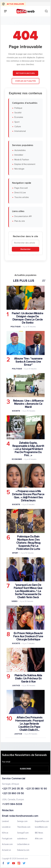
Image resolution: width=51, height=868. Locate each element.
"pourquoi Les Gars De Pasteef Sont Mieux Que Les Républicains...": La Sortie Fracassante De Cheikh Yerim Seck (28, 591)
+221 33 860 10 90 (36, 789)
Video (14, 601)
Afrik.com (39, 839)
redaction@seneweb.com (24, 816)
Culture (18, 127)
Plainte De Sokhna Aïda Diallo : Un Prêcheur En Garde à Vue (28, 678)
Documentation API (23, 216)
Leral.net (6, 821)
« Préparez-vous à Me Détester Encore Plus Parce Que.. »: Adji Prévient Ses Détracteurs (28, 496)
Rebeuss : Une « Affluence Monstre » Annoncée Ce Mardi (28, 404)
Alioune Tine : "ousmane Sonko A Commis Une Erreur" (28, 362)
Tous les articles (22, 197)
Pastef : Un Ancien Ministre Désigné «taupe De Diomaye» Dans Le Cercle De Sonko (28, 318)
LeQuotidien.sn (23, 845)
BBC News (39, 833)
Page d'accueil (21, 188)
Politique (18, 108)
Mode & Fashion (22, 160)
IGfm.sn (5, 833)
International (20, 131)
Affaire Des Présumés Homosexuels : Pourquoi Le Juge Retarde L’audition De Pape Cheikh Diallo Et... (29, 724)
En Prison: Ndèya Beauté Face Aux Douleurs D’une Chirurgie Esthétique (28, 636)
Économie (19, 117)
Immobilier (19, 155)
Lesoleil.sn (6, 827)
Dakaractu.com (23, 850)
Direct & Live (20, 193)
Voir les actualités (26, 81)
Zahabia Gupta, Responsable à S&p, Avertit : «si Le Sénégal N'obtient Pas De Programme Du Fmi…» (28, 449)
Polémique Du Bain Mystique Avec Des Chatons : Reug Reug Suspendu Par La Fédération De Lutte (28, 543)
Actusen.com (7, 845)
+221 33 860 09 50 (13, 794)
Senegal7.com (23, 833)
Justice (16, 686)
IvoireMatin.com (41, 827)
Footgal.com (7, 839)
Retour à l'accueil (25, 73)
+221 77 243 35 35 (13, 789)
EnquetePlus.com (42, 821)
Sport (17, 122)
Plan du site (20, 221)
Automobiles (20, 150)
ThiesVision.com (24, 827)
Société (18, 113)
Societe (16, 411)
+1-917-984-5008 (12, 804)
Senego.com (22, 821)
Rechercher (26, 249)
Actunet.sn (6, 850)
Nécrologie (19, 169)
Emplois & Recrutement (25, 164)
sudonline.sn (22, 839)
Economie (17, 459)
